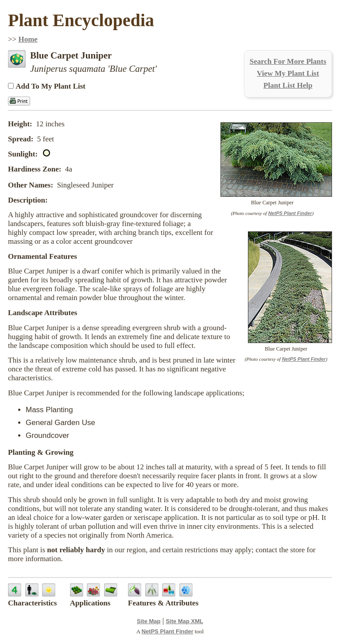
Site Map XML (184, 621)
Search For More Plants (288, 61)
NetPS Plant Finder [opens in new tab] (168, 631)
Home (28, 39)
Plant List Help (288, 85)
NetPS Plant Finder (290, 213)
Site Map (149, 621)
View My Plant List (288, 73)
